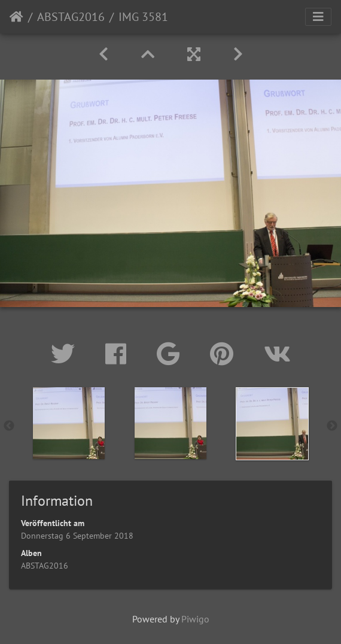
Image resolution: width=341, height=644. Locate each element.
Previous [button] (9, 426)
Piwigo (195, 619)
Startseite (16, 17)
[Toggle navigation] (318, 17)
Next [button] (332, 426)
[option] (69, 423)
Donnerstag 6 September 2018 (77, 536)
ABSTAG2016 (71, 17)
